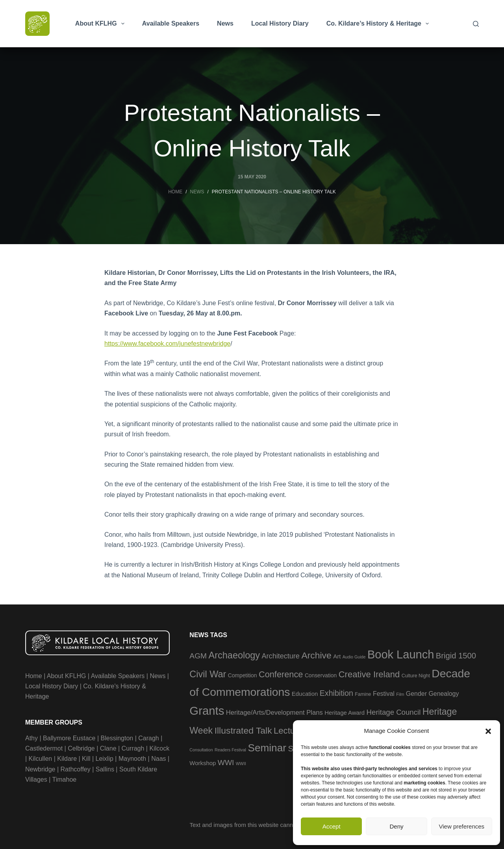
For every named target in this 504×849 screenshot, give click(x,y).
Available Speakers (171, 23)
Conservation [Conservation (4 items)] (321, 676)
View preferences (462, 826)
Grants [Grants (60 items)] (207, 711)
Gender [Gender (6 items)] (416, 694)
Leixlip (105, 759)
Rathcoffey (76, 769)
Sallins (105, 769)
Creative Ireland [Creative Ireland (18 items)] (369, 674)
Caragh (148, 738)
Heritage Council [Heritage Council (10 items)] (394, 712)
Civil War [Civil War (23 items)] (208, 674)
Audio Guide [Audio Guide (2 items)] (354, 657)
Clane (108, 748)
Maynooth (132, 759)
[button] (488, 731)
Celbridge (81, 748)
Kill (86, 759)
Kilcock (159, 748)
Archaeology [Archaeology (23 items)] (234, 655)
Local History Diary (280, 23)
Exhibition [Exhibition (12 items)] (336, 693)
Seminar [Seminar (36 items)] (267, 748)
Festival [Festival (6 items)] (384, 694)
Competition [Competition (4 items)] (243, 676)
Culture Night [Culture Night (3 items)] (416, 676)
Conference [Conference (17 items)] (281, 674)
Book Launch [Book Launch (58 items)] (401, 654)
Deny (396, 826)
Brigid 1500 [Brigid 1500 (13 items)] (456, 656)
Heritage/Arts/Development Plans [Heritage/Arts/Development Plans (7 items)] (274, 713)
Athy (31, 738)
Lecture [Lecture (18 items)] (288, 731)
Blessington (117, 738)
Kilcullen (41, 759)
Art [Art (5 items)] (337, 656)
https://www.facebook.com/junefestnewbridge (167, 344)
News (225, 23)
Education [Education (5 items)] (305, 694)
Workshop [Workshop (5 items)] (203, 763)
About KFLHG (101, 24)
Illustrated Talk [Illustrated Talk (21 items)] (243, 730)
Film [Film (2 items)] (400, 694)
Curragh (133, 748)
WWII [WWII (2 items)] (241, 764)
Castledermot (44, 748)
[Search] (476, 24)
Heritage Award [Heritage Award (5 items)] (345, 713)
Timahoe (65, 779)
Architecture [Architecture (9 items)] (281, 656)
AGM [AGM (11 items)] (198, 656)
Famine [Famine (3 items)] (363, 694)
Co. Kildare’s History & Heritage (379, 24)
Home (34, 676)
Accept (332, 826)
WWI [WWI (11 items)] (226, 763)
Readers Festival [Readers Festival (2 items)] (230, 750)
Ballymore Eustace (69, 738)
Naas (158, 759)
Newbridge (40, 769)
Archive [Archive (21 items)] (316, 655)
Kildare (67, 759)
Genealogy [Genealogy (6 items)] (444, 694)
